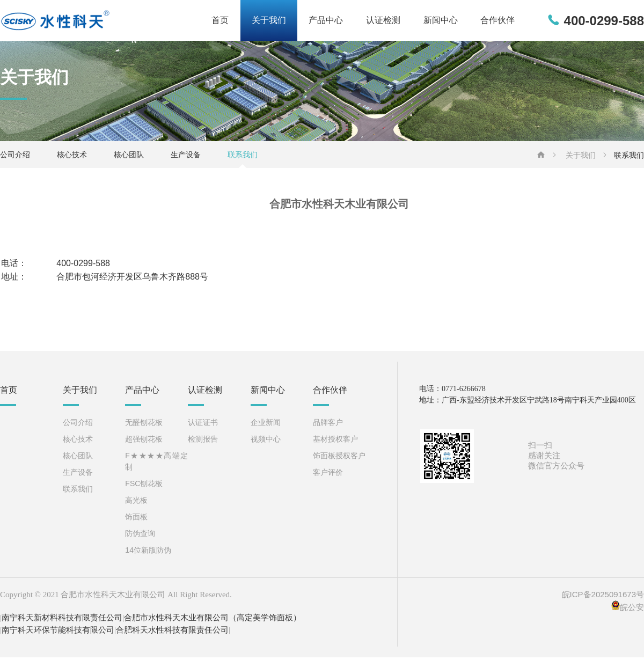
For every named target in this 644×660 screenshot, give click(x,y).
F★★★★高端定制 (156, 463)
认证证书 (203, 424)
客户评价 (328, 474)
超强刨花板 (144, 441)
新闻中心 (435, 21)
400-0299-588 (604, 21)
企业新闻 (266, 424)
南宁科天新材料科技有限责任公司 (62, 620)
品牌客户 (328, 424)
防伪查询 (140, 536)
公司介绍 (15, 157)
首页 (199, 21)
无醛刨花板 (144, 424)
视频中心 (266, 441)
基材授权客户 (335, 441)
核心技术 (72, 157)
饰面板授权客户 (339, 458)
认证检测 (374, 21)
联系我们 (243, 157)
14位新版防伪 (148, 552)
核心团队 (129, 157)
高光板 (136, 502)
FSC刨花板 (144, 486)
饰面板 (136, 519)
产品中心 (312, 21)
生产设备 (186, 157)
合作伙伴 (496, 21)
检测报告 (203, 441)
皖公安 (632, 610)
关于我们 (251, 21)
